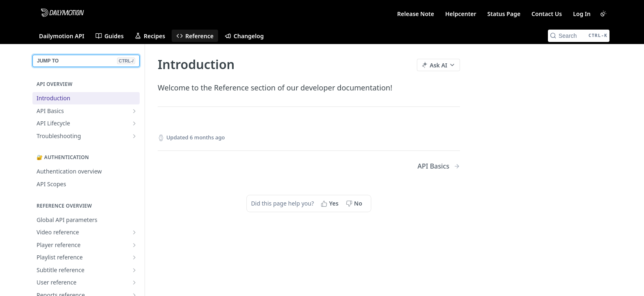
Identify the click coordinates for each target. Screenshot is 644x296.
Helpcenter (461, 14)
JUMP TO (86, 61)
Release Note (416, 14)
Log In (582, 14)
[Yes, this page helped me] (330, 203)
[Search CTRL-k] (579, 36)
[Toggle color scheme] (603, 14)
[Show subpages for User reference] (134, 282)
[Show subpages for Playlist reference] (134, 257)
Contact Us (547, 14)
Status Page (504, 14)
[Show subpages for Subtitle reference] (134, 270)
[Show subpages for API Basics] (134, 111)
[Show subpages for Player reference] (134, 245)
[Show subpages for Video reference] (134, 232)
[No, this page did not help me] (355, 203)
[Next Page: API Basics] (439, 166)
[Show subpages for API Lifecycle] (134, 123)
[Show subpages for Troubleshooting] (134, 136)
